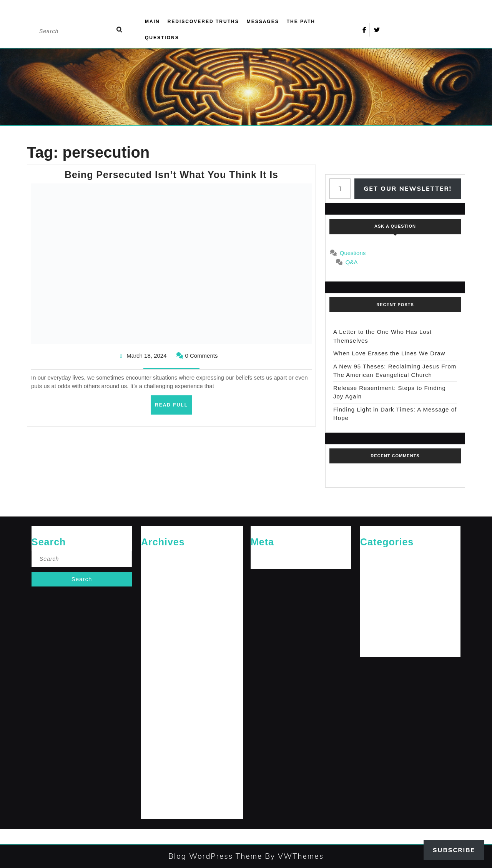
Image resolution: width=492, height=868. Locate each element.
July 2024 (152, 694)
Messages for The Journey (390, 607)
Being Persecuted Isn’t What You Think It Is (171, 175)
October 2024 (156, 657)
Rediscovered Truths (203, 22)
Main (152, 22)
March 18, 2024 (146, 356)
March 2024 (154, 744)
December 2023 (159, 782)
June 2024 (153, 707)
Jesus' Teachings (379, 594)
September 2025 (160, 594)
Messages (263, 22)
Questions (162, 38)
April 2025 (152, 607)
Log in (257, 557)
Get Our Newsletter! (408, 188)
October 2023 (156, 807)
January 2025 (156, 619)
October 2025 (156, 582)
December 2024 (159, 632)
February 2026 (157, 557)
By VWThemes (293, 856)
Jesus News (374, 582)
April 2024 (152, 732)
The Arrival (372, 632)
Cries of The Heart (381, 557)
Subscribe (454, 850)
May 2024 (152, 719)
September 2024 (160, 669)
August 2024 (155, 682)
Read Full (174, 408)
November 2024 (159, 644)
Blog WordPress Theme (215, 856)
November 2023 (159, 794)
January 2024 (156, 769)
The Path (301, 22)
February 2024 (157, 757)
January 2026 (156, 569)
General (369, 569)
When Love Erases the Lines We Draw (389, 353)
